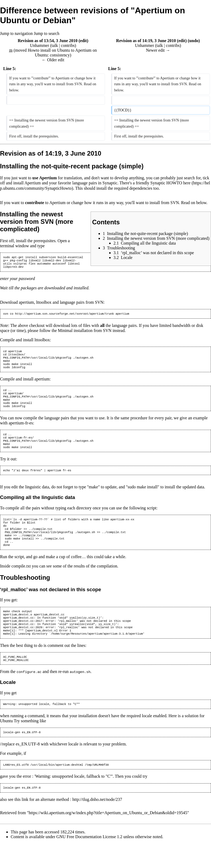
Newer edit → (158, 50)
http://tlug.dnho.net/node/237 (97, 824)
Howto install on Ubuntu (49, 50)
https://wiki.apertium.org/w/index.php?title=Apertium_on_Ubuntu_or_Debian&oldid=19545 (108, 837)
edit (83, 41)
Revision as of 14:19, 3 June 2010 (146, 41)
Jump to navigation (16, 33)
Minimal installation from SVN (85, 333)
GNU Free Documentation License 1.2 (89, 861)
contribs (68, 45)
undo (194, 41)
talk (55, 45)
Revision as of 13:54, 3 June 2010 (48, 41)
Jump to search (47, 33)
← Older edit (53, 60)
